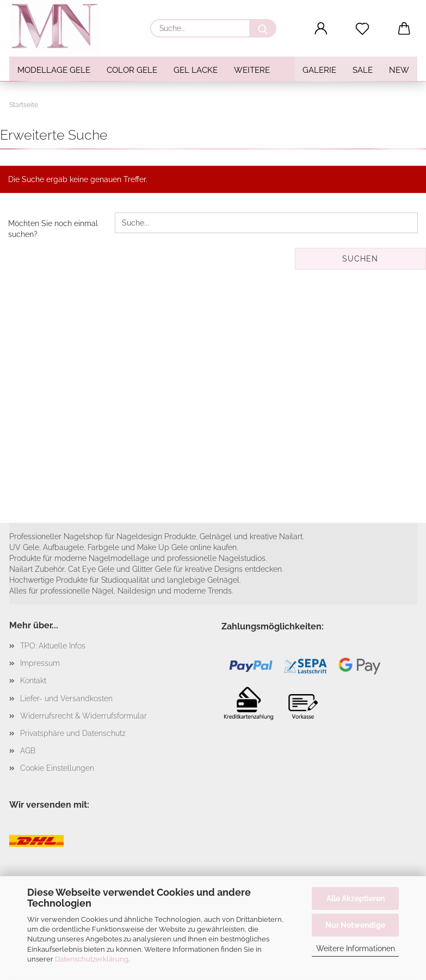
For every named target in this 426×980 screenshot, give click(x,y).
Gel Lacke (196, 70)
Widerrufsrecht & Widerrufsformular (84, 716)
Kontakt (33, 681)
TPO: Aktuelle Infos (53, 646)
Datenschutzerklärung (92, 959)
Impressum (40, 663)
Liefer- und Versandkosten (66, 698)
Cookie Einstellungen (57, 768)
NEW (399, 70)
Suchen (360, 259)
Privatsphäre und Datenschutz (73, 733)
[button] (321, 29)
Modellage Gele (54, 70)
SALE (363, 70)
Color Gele (132, 70)
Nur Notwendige (355, 925)
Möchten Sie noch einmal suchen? (53, 229)
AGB (28, 751)
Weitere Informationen (356, 948)
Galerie (319, 70)
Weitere (252, 70)
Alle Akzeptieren (356, 898)
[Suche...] (263, 28)
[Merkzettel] (363, 29)
